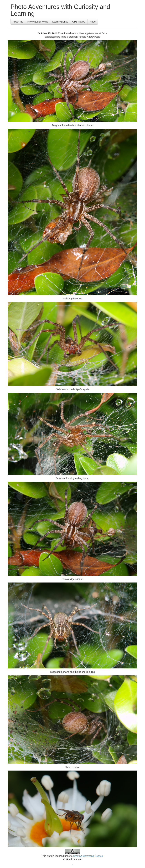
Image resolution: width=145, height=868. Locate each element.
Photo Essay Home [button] (38, 22)
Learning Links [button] (60, 22)
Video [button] (93, 22)
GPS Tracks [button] (79, 22)
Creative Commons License (88, 856)
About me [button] (18, 22)
